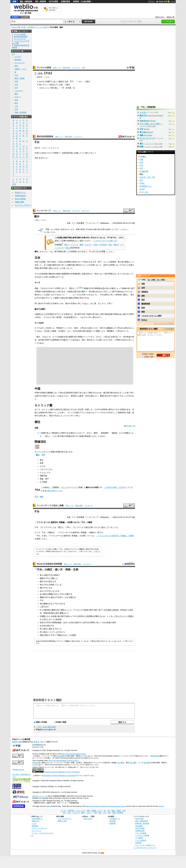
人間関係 (55, 487)
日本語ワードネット (39, 796)
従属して (78, 153)
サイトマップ (37, 831)
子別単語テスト (146, 186)
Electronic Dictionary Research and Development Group (106, 806)
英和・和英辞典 (41, 1)
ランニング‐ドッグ (147, 138)
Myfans (144, 320)
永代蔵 (68, 88)
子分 (37, 220)
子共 (141, 168)
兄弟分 (45, 292)
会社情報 (113, 821)
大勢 (51, 585)
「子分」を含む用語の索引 (46, 727)
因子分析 (93, 610)
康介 (141, 144)
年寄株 (73, 274)
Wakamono (145, 121)
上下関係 (43, 482)
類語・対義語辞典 (26, 1)
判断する (98, 616)
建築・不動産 (20, 78)
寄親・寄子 (46, 262)
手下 (72, 81)
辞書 (14, 1)
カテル (120, 616)
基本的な (48, 610)
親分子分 (49, 575)
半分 (49, 622)
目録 (117, 610)
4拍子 (78, 622)
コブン (45, 148)
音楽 (109, 622)
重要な (62, 613)
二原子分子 (44, 607)
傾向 (52, 613)
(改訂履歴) (61, 756)
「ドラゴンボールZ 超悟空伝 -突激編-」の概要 (115, 536)
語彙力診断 (19, 202)
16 (79, 616)
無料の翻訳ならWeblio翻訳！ (54, 9)
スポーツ (18, 97)
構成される (62, 635)
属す (51, 629)
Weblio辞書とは (37, 819)
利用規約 (35, 826)
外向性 (123, 610)
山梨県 (37, 314)
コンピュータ (20, 63)
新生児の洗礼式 (63, 409)
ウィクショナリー (42, 452)
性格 (86, 610)
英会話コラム (20, 193)
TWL (67, 248)
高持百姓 (69, 153)
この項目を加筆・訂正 (113, 487)
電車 (16, 66)
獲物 (42, 578)
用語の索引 (67, 68)
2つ (67, 613)
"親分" (66, 245)
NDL (110, 245)
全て (14, 54)
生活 (16, 88)
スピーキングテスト (23, 205)
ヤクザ (42, 466)
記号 (14, 184)
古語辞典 (76, 1)
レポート (51, 619)
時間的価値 (57, 622)
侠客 (42, 463)
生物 (16, 100)
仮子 (116, 396)
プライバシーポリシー (40, 828)
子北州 (142, 189)
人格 (113, 610)
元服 (49, 265)
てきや (43, 288)
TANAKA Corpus (18, 770)
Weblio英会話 (20, 196)
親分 (88, 81)
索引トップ (57, 68)
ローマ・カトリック (43, 409)
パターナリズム (46, 469)
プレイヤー (45, 527)
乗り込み (143, 132)
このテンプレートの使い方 (105, 241)
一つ (69, 635)
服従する (63, 81)
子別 (141, 180)
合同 (143, 288)
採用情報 (113, 823)
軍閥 (102, 396)
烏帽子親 (71, 265)
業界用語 (18, 60)
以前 (64, 153)
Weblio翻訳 (139, 826)
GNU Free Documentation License (74, 754)
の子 (47, 591)
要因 (53, 610)
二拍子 (84, 622)
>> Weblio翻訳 (169, 329)
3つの (42, 610)
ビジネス (18, 57)
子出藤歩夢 (144, 171)
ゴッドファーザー (67, 416)
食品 (16, 103)
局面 (91, 616)
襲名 (51, 274)
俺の (42, 588)
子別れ (142, 183)
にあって (55, 81)
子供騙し (143, 156)
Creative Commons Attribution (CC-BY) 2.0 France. (62, 772)
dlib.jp (116, 245)
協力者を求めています (53, 491)
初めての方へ (160, 17)
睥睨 (143, 312)
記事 (71, 522)
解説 (90, 522)
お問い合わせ (88, 819)
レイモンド (111, 616)
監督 (89, 331)
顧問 (96, 433)
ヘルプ (173, 1)
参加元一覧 (171, 17)
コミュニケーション (69, 487)
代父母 (81, 409)
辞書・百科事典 (28, 27)
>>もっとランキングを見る (164, 323)
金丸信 (75, 340)
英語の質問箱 (20, 199)
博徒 (36, 288)
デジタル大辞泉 (42, 27)
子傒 (141, 162)
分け (61, 604)
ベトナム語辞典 (141, 840)
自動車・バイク (20, 69)
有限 (143, 284)
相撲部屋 (65, 274)
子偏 (141, 159)
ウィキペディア (44, 211)
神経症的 (47, 613)
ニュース (75, 245)
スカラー (88, 245)
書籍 (82, 245)
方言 (16, 109)
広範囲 (42, 616)
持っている (57, 585)
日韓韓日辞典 (65, 1)
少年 (141, 129)
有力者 (46, 626)
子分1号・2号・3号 (147, 177)
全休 (42, 622)
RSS (103, 853)
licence (161, 806)
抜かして (105, 527)
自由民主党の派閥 (65, 337)
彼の (60, 616)
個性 (63, 610)
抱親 (141, 135)
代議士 (64, 340)
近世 (105, 265)
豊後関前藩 (146, 304)
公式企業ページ (115, 819)
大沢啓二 (47, 331)
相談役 (115, 433)
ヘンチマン (124, 229)
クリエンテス (45, 473)
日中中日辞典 (53, 1)
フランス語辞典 (141, 833)
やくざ (43, 277)
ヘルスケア (19, 91)
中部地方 (51, 314)
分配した (54, 578)
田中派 (41, 340)
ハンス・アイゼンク (74, 610)
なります (56, 591)
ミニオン (143, 112)
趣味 (16, 94)
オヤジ (99, 337)
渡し (57, 88)
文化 (16, 85)
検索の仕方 (36, 821)
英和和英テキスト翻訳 (47, 700)
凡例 (83, 68)
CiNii (96, 245)
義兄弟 (106, 393)
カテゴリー (86, 211)
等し (98, 622)
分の (73, 622)
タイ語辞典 (139, 838)
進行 (87, 527)
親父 (42, 460)
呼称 (56, 153)
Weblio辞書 (154, 756)
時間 (92, 622)
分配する (69, 594)
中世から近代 (40, 153)
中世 (36, 262)
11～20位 (152, 280)
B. (117, 616)
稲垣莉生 (145, 292)
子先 (141, 165)
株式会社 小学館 (38, 747)
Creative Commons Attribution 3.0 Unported (60, 776)
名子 (41, 158)
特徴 (54, 616)
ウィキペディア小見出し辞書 (50, 506)
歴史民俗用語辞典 (45, 137)
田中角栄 (127, 337)
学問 (16, 81)
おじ (87, 303)
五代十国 (89, 396)
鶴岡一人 (100, 331)
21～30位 (161, 280)
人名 (16, 106)
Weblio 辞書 (163, 1)
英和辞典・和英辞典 (142, 823)
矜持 (143, 308)
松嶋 (141, 147)
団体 (74, 635)
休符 (114, 622)
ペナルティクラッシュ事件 (152, 316)
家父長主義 (66, 298)
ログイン (152, 1)
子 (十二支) (144, 192)
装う (59, 610)
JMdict (48, 806)
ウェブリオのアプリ (65, 819)
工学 (16, 75)
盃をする (52, 581)
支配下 (49, 81)
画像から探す (62, 821)
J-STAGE (103, 245)
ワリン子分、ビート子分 (150, 124)
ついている (53, 632)
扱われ (53, 85)
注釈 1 (81, 288)
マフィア (71, 413)
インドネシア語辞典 (142, 835)
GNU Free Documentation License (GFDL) (63, 761)
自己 (106, 610)
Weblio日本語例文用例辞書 (49, 564)
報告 (110, 610)
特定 (143, 300)
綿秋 (143, 296)
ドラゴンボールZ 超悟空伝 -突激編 (51, 522)
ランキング (76, 68)
